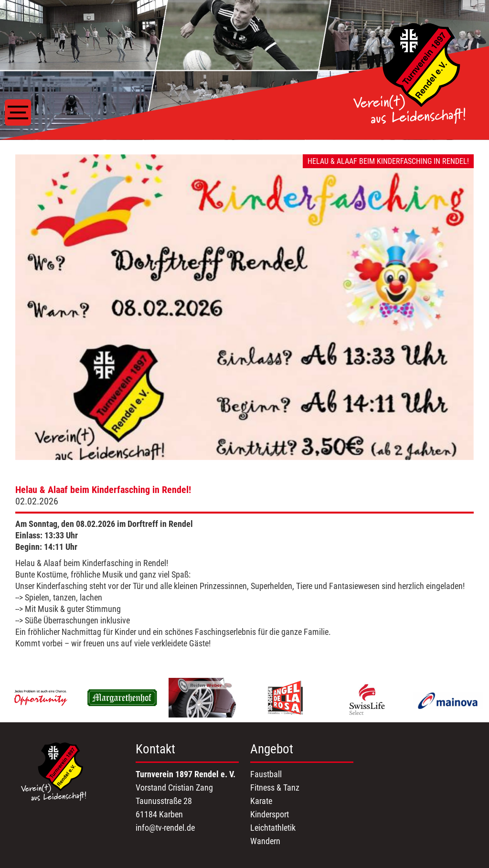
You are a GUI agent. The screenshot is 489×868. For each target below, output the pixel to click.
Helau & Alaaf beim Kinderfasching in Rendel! (103, 490)
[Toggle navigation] (18, 113)
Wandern (265, 841)
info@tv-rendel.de (165, 828)
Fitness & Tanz (275, 788)
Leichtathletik (273, 828)
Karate (261, 801)
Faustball (266, 774)
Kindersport (270, 814)
